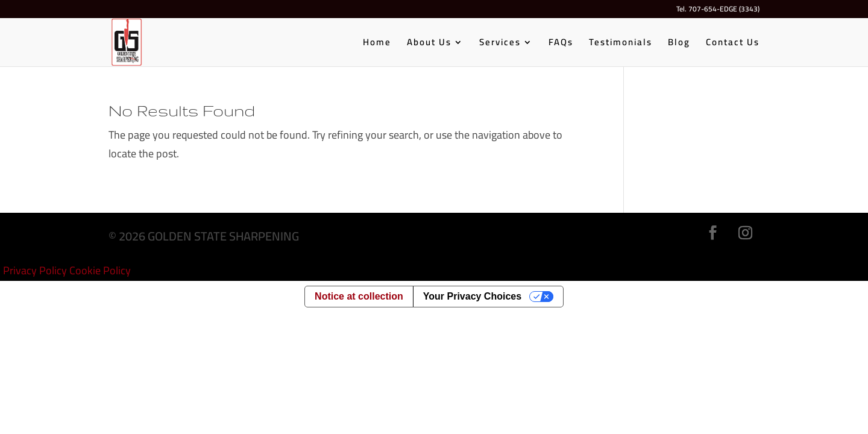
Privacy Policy (35, 270)
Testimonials (621, 44)
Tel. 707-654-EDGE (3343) (718, 11)
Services (500, 44)
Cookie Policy (100, 270)
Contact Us (733, 44)
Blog (679, 44)
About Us (429, 44)
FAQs (561, 44)
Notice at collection (359, 296)
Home (377, 44)
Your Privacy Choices (472, 296)
